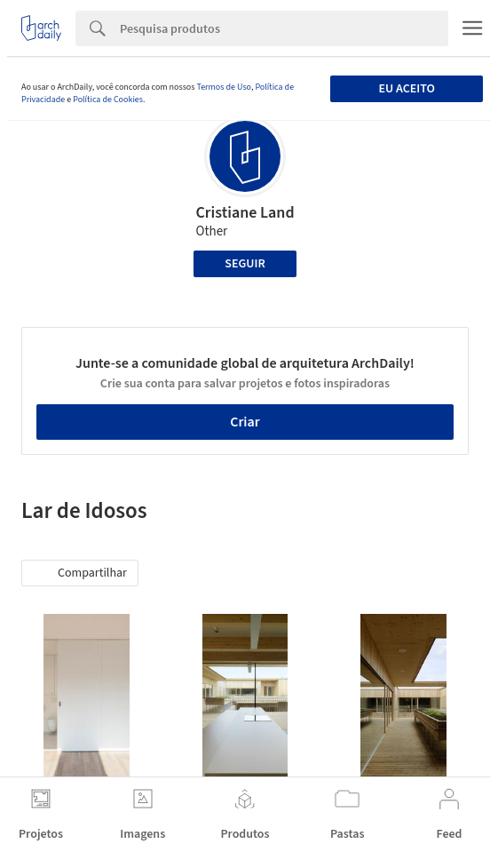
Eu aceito (406, 89)
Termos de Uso (223, 87)
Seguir (245, 264)
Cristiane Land (245, 213)
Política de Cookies (108, 100)
